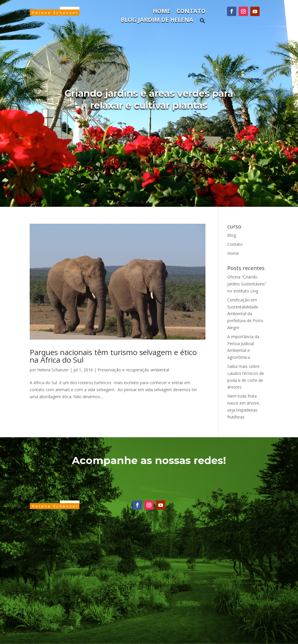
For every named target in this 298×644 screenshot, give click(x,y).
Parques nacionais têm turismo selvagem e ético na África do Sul (113, 356)
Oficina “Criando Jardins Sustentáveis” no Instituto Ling (247, 284)
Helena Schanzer (53, 370)
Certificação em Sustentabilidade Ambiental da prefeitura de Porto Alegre (245, 314)
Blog (232, 235)
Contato (191, 12)
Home (162, 12)
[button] (203, 22)
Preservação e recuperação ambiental (133, 370)
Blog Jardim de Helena (157, 21)
